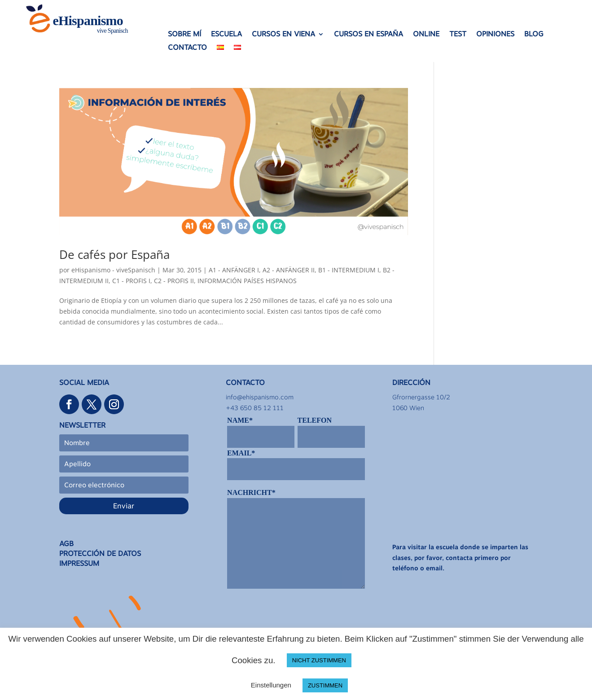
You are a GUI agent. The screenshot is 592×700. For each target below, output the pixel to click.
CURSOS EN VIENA (283, 35)
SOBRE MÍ (184, 35)
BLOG (534, 35)
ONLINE (426, 35)
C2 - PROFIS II (174, 281)
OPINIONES (495, 35)
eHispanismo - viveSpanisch (113, 270)
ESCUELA (226, 35)
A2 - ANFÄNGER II (289, 270)
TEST (458, 35)
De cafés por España (114, 254)
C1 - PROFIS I (131, 281)
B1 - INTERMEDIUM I (349, 270)
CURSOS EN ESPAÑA (368, 35)
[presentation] (295, 617)
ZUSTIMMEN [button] (325, 685)
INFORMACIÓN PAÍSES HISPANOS (247, 281)
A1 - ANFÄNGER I (234, 270)
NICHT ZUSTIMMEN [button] (319, 660)
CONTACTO (187, 48)
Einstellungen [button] (271, 685)
